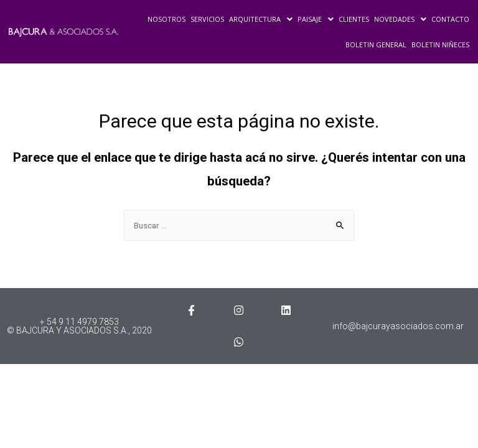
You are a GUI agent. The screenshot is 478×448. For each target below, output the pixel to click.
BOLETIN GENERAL (376, 44)
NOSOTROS (166, 19)
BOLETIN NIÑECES (440, 44)
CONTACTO (450, 19)
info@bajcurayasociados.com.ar (398, 326)
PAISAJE (316, 19)
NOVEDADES (400, 19)
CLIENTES (354, 19)
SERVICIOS (207, 19)
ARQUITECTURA (261, 19)
